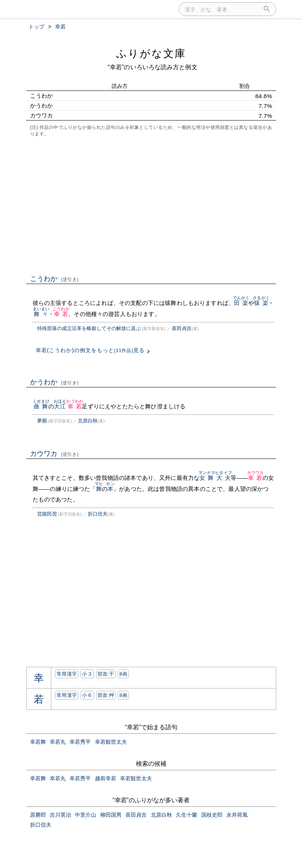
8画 (123, 674)
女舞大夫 (215, 478)
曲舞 (41, 406)
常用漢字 (67, 674)
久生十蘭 (187, 815)
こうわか (55, 279)
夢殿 (42, 421)
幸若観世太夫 (111, 742)
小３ (87, 674)
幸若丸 (58, 742)
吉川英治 (60, 815)
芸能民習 (47, 514)
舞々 (41, 314)
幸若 (61, 314)
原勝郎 (38, 815)
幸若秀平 (80, 742)
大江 (60, 406)
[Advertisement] (151, 205)
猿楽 (261, 303)
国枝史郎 (212, 815)
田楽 (241, 303)
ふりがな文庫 (151, 53)
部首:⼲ (106, 674)
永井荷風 (237, 815)
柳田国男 (111, 815)
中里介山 (85, 815)
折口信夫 (98, 514)
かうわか (55, 382)
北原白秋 (88, 421)
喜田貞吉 (182, 328)
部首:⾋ (106, 695)
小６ (87, 695)
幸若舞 (38, 742)
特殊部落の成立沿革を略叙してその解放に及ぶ (89, 328)
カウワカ (55, 454)
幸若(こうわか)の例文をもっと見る (90, 350)
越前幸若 (106, 778)
